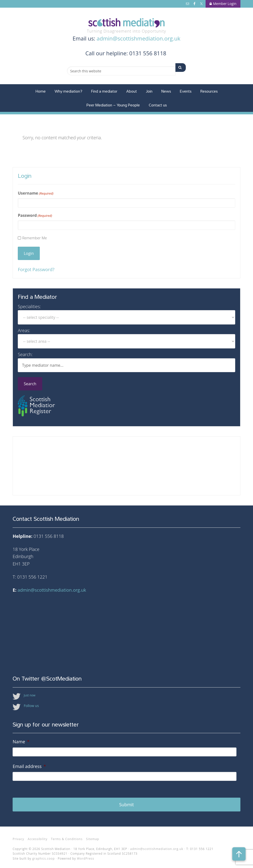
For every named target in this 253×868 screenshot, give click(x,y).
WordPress (85, 856)
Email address (29, 766)
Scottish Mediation (126, 23)
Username (36, 193)
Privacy (18, 836)
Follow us (31, 706)
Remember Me (35, 238)
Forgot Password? (36, 269)
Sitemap (93, 836)
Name (21, 742)
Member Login (223, 4)
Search (30, 384)
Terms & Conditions (67, 836)
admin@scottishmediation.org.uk (138, 38)
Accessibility (38, 836)
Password (35, 215)
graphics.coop (44, 856)
